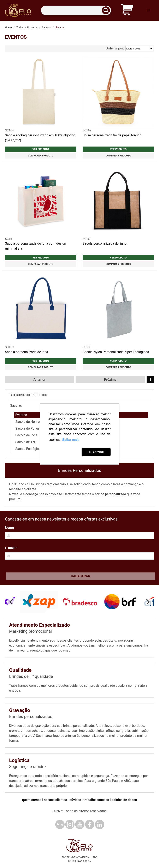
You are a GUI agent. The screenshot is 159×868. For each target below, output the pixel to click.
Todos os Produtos (27, 28)
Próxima (110, 379)
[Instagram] (70, 824)
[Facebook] (90, 824)
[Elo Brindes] (18, 10)
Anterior (39, 379)
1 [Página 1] (150, 379)
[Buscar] (107, 10)
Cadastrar (80, 576)
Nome (9, 528)
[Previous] (12, 602)
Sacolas (46, 28)
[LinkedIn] (100, 824)
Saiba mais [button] (71, 440)
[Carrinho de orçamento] (127, 10)
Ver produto (41, 149)
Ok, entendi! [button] (96, 452)
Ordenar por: (129, 48)
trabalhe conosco (96, 800)
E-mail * (11, 548)
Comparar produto (41, 156)
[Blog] (60, 824)
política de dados (124, 800)
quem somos (32, 800)
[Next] (147, 602)
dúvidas (75, 800)
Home (8, 28)
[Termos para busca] (76, 10)
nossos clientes (55, 800)
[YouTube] (80, 824)
